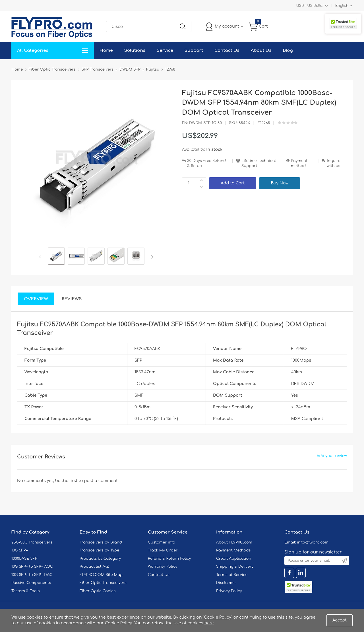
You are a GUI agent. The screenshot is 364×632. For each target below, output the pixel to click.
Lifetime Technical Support (259, 163)
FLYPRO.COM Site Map (101, 575)
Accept (340, 620)
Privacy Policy (229, 591)
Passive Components (31, 583)
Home (106, 51)
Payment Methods (233, 550)
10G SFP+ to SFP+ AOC (32, 567)
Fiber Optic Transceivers (103, 583)
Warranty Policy (163, 567)
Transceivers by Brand (101, 542)
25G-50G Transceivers (32, 542)
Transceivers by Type (99, 550)
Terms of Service (232, 575)
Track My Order (163, 550)
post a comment (101, 481)
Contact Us (227, 51)
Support (194, 51)
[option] (56, 257)
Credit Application (234, 559)
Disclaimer (226, 583)
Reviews (72, 299)
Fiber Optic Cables (98, 591)
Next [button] (151, 257)
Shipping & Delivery (235, 567)
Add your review (332, 456)
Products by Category (100, 559)
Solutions (135, 51)
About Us (261, 51)
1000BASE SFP (24, 559)
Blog (288, 51)
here (209, 623)
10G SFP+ (20, 550)
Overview (36, 299)
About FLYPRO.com (234, 542)
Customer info (162, 542)
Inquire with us (334, 163)
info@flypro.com (313, 542)
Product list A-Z (94, 567)
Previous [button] (41, 257)
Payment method (299, 163)
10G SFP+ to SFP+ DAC (32, 575)
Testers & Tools (26, 591)
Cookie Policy (218, 617)
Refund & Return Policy (169, 559)
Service (165, 51)
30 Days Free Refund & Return (206, 163)
